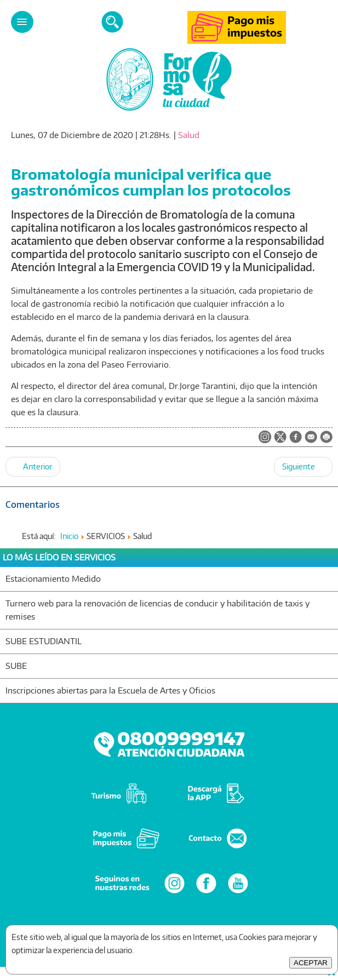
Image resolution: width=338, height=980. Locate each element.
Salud (189, 135)
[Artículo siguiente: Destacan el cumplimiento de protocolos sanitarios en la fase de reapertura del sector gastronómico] (303, 467)
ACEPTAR (311, 963)
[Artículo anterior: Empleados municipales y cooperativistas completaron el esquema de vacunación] (33, 467)
